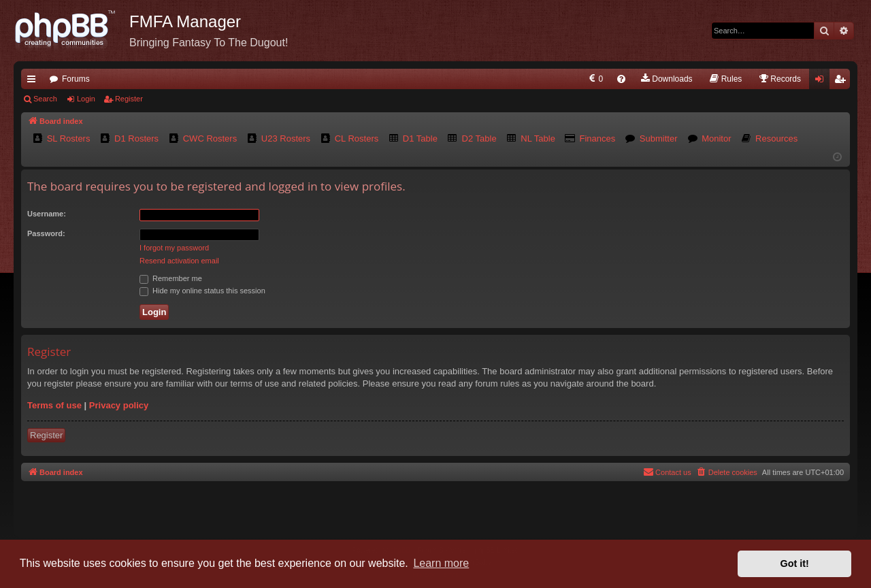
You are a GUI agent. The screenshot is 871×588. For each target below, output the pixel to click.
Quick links (34, 82)
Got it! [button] (795, 563)
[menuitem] (595, 79)
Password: (46, 233)
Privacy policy (119, 405)
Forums (76, 79)
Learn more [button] (441, 563)
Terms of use (54, 405)
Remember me (171, 278)
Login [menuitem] (822, 82)
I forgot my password (174, 248)
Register (129, 99)
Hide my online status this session (202, 291)
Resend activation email (179, 261)
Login (86, 99)
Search (45, 99)
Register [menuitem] (843, 82)
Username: (47, 214)
